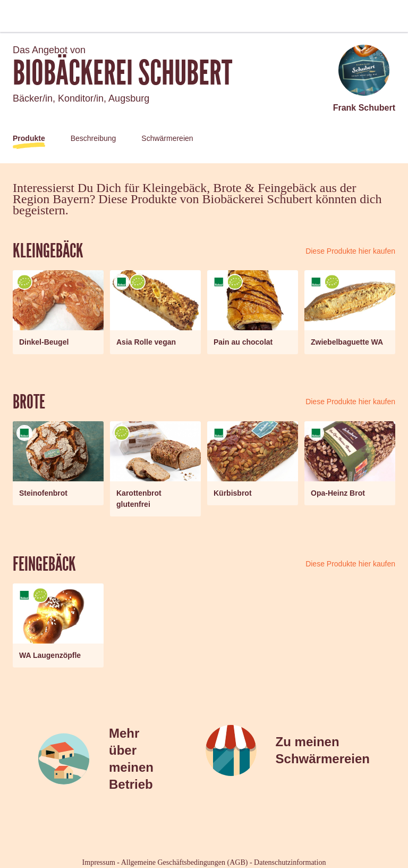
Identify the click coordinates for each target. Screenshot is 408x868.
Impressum (99, 862)
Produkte (29, 138)
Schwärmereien (167, 138)
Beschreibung (93, 138)
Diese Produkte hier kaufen (350, 251)
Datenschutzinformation (290, 862)
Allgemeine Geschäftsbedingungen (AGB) (185, 862)
